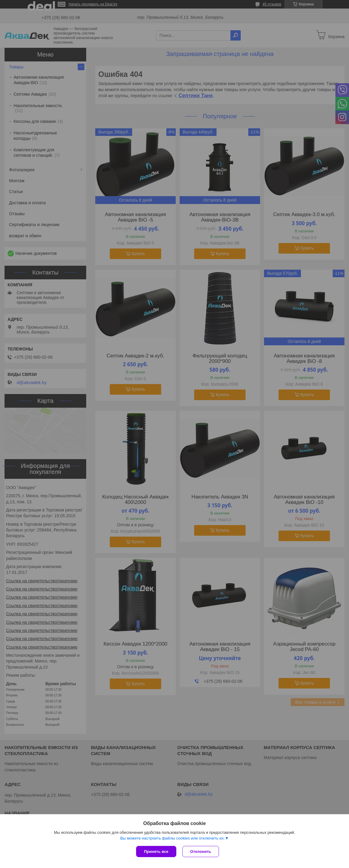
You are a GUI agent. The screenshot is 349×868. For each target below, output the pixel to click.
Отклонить (201, 852)
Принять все (156, 852)
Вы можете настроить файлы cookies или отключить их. (172, 838)
